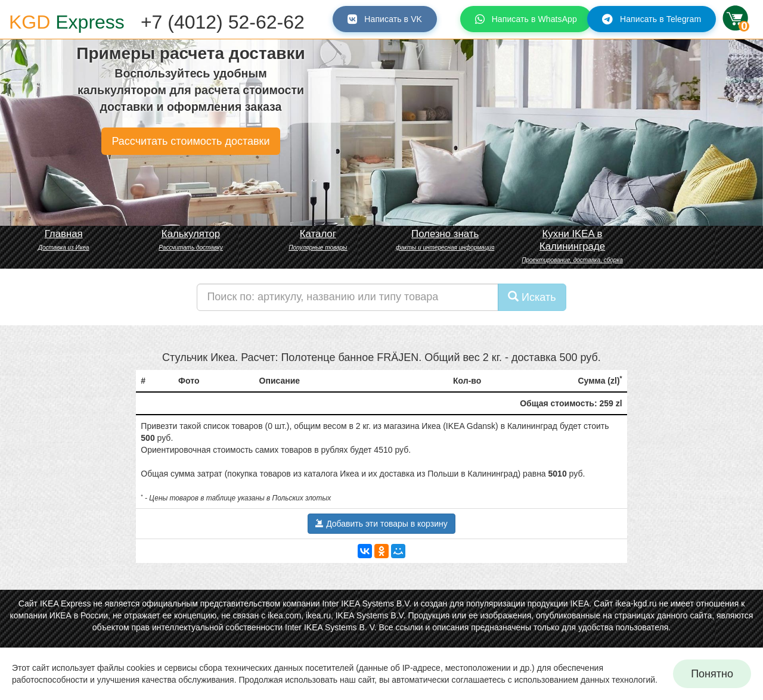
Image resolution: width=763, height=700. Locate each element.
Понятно (712, 674)
